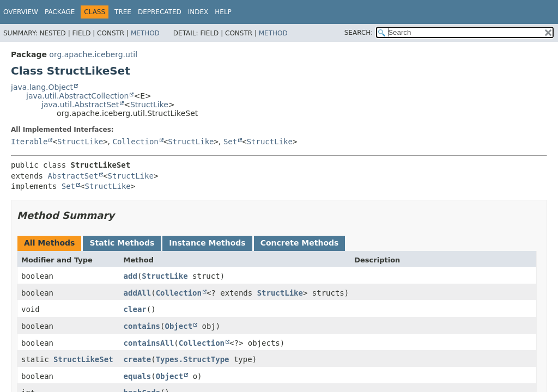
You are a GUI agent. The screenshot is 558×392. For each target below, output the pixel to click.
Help (223, 12)
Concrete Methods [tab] (300, 243)
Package (60, 12)
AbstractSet (73, 176)
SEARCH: (359, 33)
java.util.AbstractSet (80, 105)
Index (198, 12)
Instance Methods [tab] (207, 243)
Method (145, 33)
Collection (136, 142)
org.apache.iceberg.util (93, 54)
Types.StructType (193, 359)
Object (178, 326)
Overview (21, 12)
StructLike (149, 105)
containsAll (149, 343)
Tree (123, 12)
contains (142, 326)
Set (230, 142)
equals (138, 376)
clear (135, 309)
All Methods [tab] (49, 243)
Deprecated (160, 12)
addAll (138, 293)
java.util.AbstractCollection (77, 96)
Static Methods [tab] (122, 243)
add (131, 276)
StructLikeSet (83, 359)
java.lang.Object (42, 87)
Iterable (29, 142)
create (138, 359)
